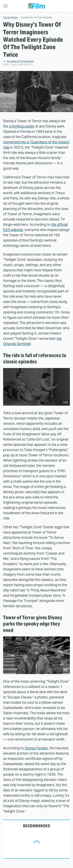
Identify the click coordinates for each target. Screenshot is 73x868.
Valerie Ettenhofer (20, 61)
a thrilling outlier (22, 126)
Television (10, 18)
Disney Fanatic (36, 748)
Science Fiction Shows (37, 18)
